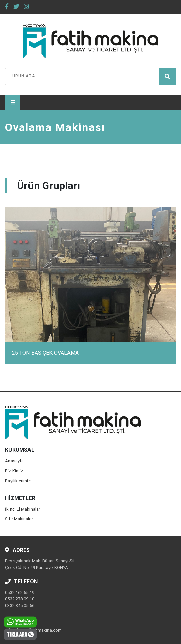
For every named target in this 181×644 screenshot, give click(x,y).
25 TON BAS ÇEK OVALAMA (45, 353)
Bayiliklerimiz (18, 481)
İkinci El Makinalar (23, 509)
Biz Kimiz (14, 471)
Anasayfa (14, 461)
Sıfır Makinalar (19, 519)
